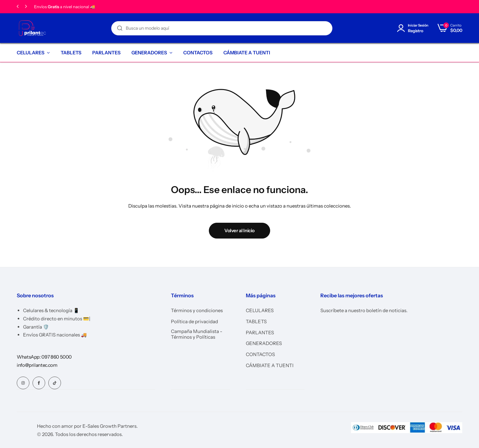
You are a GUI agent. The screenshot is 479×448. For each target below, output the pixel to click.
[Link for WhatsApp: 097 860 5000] (44, 357)
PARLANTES (106, 53)
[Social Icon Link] (23, 383)
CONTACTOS (198, 53)
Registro (416, 31)
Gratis (53, 7)
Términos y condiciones (197, 311)
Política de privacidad (194, 322)
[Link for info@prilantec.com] (37, 365)
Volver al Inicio (239, 230)
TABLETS (71, 53)
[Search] (120, 28)
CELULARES (31, 53)
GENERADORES (149, 53)
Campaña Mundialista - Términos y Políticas (197, 334)
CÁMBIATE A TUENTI (247, 53)
